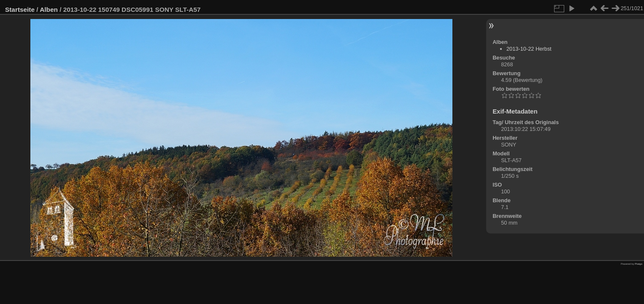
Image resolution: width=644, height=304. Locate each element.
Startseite (20, 9)
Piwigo (639, 264)
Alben (49, 9)
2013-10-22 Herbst (529, 49)
